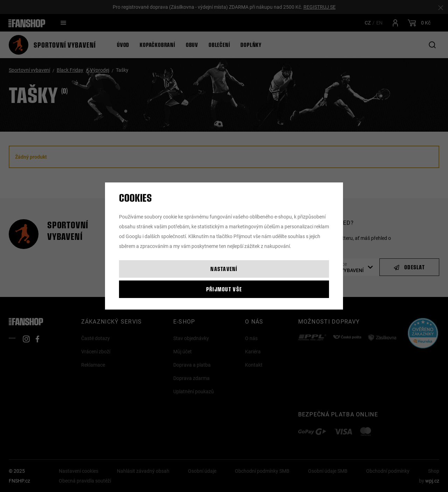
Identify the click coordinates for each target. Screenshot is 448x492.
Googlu (134, 236)
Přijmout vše (224, 289)
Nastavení (224, 269)
